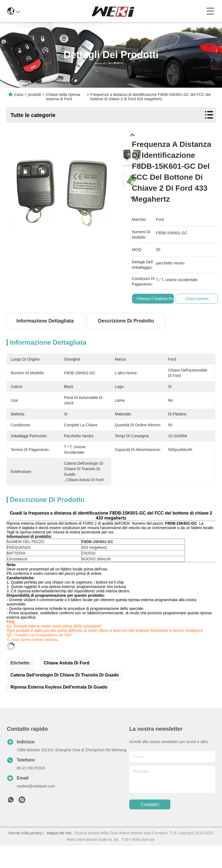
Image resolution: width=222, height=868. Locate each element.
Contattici (150, 805)
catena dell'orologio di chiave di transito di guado (65, 675)
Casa (19, 95)
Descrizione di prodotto (126, 321)
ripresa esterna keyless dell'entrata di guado (59, 687)
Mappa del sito (59, 833)
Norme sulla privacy (25, 833)
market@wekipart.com (36, 786)
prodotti (35, 95)
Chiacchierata (197, 299)
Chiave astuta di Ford (67, 663)
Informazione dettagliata (45, 321)
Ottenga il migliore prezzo (159, 299)
